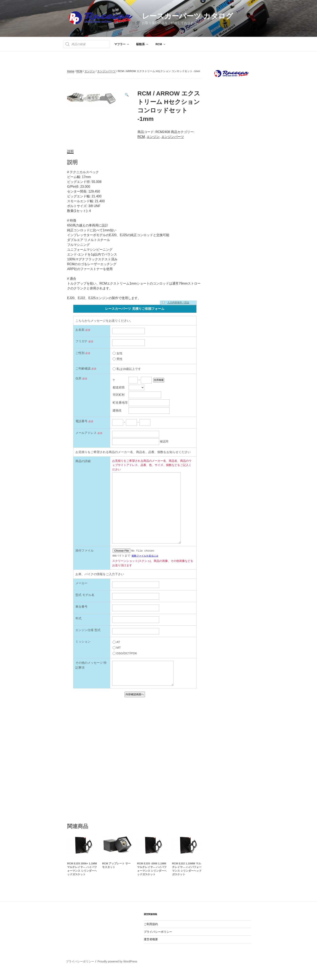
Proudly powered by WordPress (117, 971)
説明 (70, 160)
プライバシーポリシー (158, 941)
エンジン (90, 71)
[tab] (70, 160)
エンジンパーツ (106, 71)
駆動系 (142, 44)
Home (71, 71)
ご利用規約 (151, 933)
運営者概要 (151, 948)
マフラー (122, 44)
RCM (161, 44)
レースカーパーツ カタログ (188, 16)
